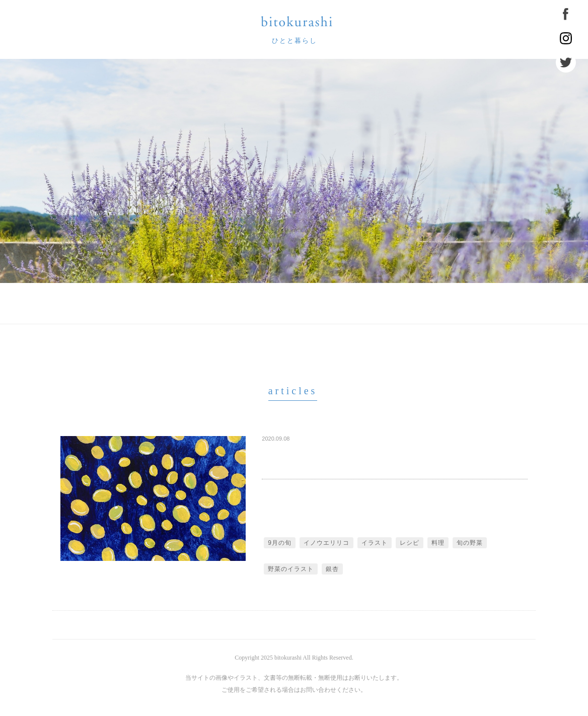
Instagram (566, 38)
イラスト (375, 543)
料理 (438, 543)
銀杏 (332, 569)
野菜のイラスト (291, 569)
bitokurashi (297, 21)
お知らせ (262, 304)
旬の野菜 (470, 543)
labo (317, 304)
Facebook (566, 14)
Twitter (566, 62)
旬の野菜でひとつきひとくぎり (332, 453)
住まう (423, 304)
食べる (367, 304)
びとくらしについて (182, 304)
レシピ (410, 543)
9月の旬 (280, 543)
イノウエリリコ (326, 543)
